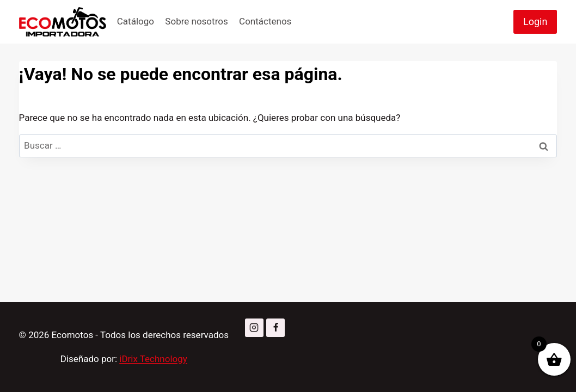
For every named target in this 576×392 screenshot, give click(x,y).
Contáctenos (265, 21)
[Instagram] (254, 328)
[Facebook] (275, 328)
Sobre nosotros (196, 21)
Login (535, 22)
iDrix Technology (153, 359)
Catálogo (136, 21)
